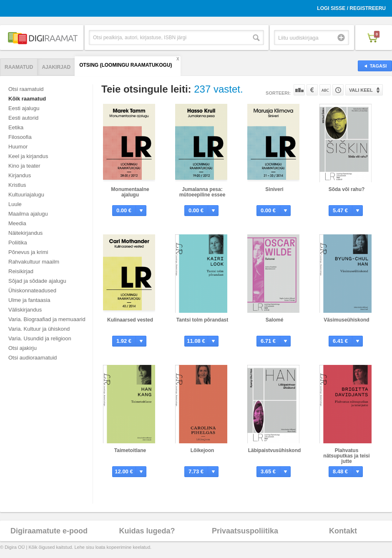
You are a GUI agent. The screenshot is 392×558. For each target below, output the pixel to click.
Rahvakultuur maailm (34, 262)
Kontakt (343, 531)
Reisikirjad (21, 271)
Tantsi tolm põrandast (202, 320)
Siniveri (274, 189)
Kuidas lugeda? (147, 531)
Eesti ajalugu (24, 108)
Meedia (17, 223)
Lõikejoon (202, 450)
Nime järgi (325, 90)
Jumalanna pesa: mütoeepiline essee (202, 192)
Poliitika (18, 243)
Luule (15, 204)
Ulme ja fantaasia (29, 300)
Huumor (18, 147)
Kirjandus (20, 175)
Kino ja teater (24, 166)
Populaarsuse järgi (299, 90)
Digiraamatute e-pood (49, 531)
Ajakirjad (56, 67)
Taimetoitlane (130, 450)
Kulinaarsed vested (130, 320)
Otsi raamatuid (26, 89)
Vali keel (361, 90)
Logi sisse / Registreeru (351, 8)
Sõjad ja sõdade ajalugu (37, 281)
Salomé (275, 320)
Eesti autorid (23, 118)
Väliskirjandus (25, 310)
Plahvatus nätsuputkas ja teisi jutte (346, 456)
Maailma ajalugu (28, 214)
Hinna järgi (312, 90)
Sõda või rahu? (347, 189)
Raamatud (19, 67)
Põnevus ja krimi (28, 252)
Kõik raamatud (27, 99)
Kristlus (17, 185)
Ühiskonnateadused (32, 290)
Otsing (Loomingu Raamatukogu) (126, 65)
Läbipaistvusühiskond (275, 450)
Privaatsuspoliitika (245, 531)
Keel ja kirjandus (28, 156)
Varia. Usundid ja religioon (40, 338)
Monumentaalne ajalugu (130, 192)
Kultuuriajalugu (26, 195)
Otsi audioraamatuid (33, 358)
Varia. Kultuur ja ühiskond (39, 329)
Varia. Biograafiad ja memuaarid (47, 319)
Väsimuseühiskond (346, 320)
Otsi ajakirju (23, 348)
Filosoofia (20, 137)
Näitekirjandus (25, 233)
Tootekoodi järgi (338, 90)
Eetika (16, 127)
